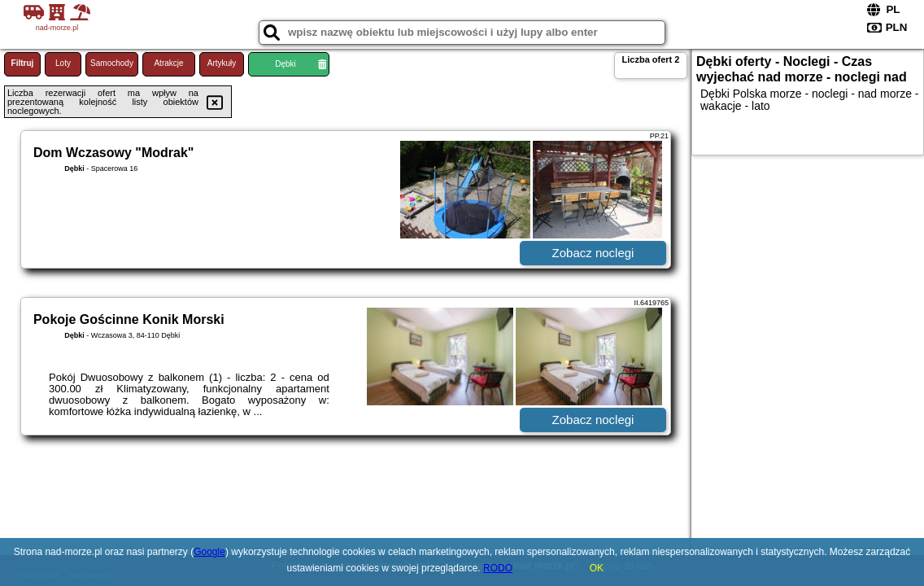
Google (209, 552)
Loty (63, 63)
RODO (498, 568)
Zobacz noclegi (593, 253)
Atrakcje (168, 63)
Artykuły (222, 63)
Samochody (112, 63)
